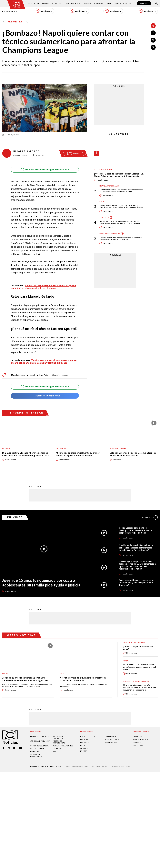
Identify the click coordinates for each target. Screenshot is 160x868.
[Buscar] (156, 3)
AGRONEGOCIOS (111, 742)
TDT (94, 736)
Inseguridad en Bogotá (110, 234)
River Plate (44, 375)
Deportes (15, 22)
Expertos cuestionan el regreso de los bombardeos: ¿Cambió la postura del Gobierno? (137, 583)
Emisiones (10, 11)
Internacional (43, 3)
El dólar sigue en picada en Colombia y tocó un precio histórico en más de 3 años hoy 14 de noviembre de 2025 (121, 206)
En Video (15, 517)
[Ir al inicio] (16, 5)
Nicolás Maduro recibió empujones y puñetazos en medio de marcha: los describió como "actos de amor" (120, 222)
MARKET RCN (138, 745)
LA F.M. (83, 745)
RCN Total (85, 739)
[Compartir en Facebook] (153, 33)
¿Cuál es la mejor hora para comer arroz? (138, 648)
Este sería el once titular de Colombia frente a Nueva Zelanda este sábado (133, 454)
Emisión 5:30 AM (44, 11)
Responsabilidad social (40, 736)
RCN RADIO (84, 742)
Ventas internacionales (63, 746)
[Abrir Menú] (4, 3)
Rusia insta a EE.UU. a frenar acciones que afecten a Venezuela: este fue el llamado (140, 667)
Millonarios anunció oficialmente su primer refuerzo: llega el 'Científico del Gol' (78, 454)
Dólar (102, 202)
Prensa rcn (35, 752)
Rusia (126, 661)
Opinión (108, 3)
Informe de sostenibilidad (59, 742)
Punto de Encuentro (122, 3)
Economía (87, 3)
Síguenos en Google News (45, 396)
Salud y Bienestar (73, 3)
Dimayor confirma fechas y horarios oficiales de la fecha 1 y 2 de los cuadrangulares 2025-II (25, 454)
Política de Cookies (99, 767)
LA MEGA (84, 751)
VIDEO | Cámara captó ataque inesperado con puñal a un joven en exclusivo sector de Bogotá (121, 238)
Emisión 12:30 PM (79, 11)
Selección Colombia (103, 170)
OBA (54, 752)
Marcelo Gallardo (18, 375)
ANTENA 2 (84, 748)
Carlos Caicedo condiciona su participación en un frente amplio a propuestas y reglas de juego (135, 530)
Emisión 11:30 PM (148, 11)
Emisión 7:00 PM (113, 11)
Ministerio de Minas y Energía (136, 681)
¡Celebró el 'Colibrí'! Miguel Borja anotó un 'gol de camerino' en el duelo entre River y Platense (43, 287)
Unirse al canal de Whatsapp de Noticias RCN (45, 170)
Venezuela (104, 217)
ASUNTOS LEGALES (112, 739)
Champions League (60, 375)
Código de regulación (40, 746)
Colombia (31, 3)
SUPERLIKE (137, 742)
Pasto (5, 674)
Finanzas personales (109, 186)
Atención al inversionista (36, 756)
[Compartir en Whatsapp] (153, 47)
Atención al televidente (40, 741)
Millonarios (61, 449)
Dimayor (6, 449)
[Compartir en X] (153, 40)
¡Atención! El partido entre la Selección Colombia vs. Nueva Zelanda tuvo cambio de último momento (119, 175)
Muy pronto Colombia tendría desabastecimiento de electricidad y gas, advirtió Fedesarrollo (140, 687)
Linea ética (57, 749)
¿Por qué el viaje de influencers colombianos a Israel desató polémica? (83, 679)
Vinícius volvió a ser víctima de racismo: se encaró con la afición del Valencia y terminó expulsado (44, 362)
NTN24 (83, 736)
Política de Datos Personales (77, 767)
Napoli (32, 375)
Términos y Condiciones (120, 767)
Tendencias (98, 3)
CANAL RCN (144, 3)
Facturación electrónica (58, 737)
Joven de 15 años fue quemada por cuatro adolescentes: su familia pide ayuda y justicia (41, 583)
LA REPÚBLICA (110, 736)
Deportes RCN (57, 3)
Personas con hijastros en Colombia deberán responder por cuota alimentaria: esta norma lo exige (121, 191)
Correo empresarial (39, 749)
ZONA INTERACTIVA (140, 739)
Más (150, 517)
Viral (62, 674)
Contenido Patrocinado (134, 643)
